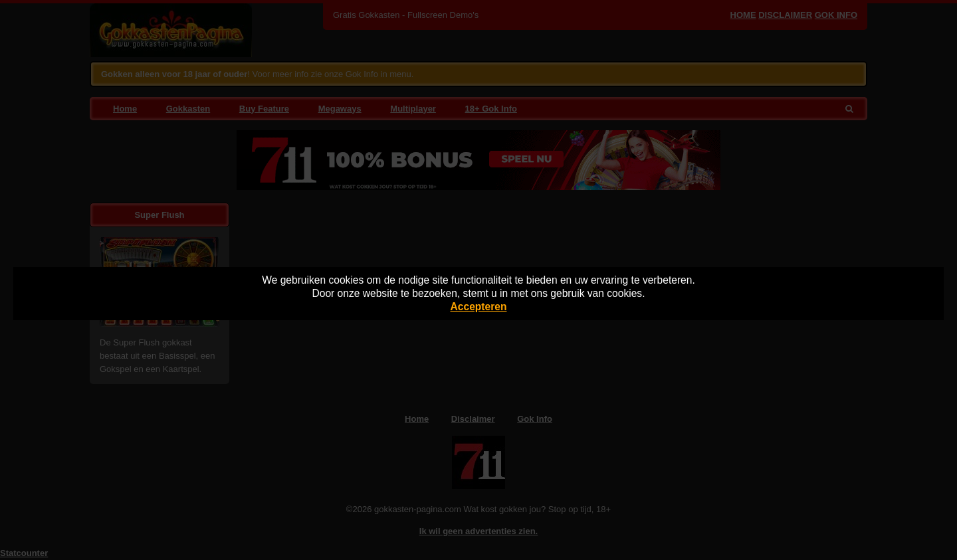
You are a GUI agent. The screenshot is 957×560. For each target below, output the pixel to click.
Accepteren (479, 307)
